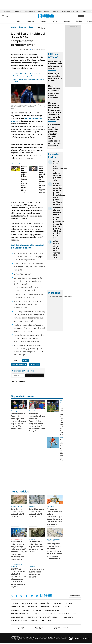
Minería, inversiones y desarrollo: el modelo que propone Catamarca (54, 92)
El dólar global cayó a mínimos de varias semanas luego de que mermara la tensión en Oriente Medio (54, 551)
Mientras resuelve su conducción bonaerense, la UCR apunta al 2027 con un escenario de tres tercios (55, 111)
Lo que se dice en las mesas (70, 11)
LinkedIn (27, 596)
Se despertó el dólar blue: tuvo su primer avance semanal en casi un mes (37, 547)
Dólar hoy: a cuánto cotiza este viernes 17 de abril (57, 249)
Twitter (12, 596)
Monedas (51, 297)
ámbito (13, 27)
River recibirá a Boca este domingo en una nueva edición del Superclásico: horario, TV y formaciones (19, 421)
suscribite (81, 16)
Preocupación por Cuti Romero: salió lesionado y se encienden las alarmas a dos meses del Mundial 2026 (26, 180)
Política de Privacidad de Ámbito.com (43, 617)
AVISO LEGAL (68, 617)
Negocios (67, 21)
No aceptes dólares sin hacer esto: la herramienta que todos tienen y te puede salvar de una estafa (55, 516)
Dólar (19, 21)
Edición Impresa (52, 610)
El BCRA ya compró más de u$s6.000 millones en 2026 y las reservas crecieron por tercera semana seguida (19, 578)
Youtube (32, 596)
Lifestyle (68, 607)
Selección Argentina (19, 364)
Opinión (79, 21)
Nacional (15, 610)
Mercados (33, 607)
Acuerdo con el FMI (44, 11)
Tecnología (64, 614)
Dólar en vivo (17, 11)
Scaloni (32, 27)
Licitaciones (46, 621)
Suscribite (35, 375)
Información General (20, 614)
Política (55, 21)
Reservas (56, 11)
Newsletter (75, 596)
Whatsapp (37, 596)
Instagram (21, 596)
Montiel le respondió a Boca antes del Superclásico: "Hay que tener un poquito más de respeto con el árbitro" (37, 422)
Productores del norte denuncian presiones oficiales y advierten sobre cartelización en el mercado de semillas (55, 135)
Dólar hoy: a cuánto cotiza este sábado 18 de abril (55, 77)
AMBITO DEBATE (61, 628)
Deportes (22, 27)
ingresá (88, 16)
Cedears (70, 297)
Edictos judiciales (19, 621)
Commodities (63, 297)
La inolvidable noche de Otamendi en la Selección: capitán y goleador (26, 75)
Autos (36, 614)
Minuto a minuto (18, 539)
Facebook (17, 596)
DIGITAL (21, 628)
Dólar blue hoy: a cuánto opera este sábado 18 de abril (55, 65)
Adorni (84, 11)
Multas (34, 621)
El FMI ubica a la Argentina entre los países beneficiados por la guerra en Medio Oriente (59, 194)
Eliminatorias (35, 364)
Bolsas (56, 297)
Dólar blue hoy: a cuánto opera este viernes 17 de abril (36, 573)
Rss (74, 614)
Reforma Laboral (30, 11)
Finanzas (43, 21)
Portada (15, 603)
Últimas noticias (29, 603)
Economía (30, 21)
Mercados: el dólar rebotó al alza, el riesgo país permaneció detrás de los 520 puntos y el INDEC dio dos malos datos (59, 223)
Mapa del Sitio (17, 617)
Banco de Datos (18, 607)
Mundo (26, 610)
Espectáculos (49, 614)
